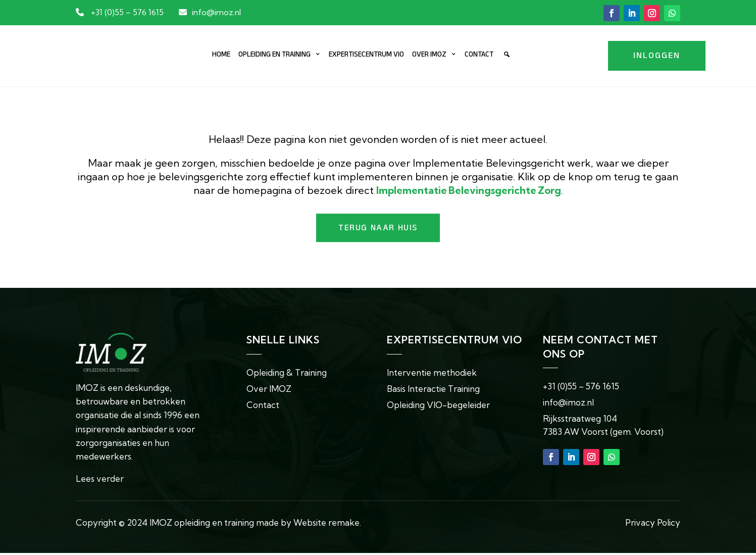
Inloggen (657, 57)
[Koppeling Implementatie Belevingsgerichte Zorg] (469, 191)
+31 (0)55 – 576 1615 (127, 12)
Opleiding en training (274, 56)
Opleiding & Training (287, 374)
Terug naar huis (378, 230)
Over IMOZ (429, 56)
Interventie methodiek (432, 374)
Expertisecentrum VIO (366, 56)
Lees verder (100, 481)
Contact (479, 56)
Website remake (326, 524)
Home (221, 56)
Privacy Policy (653, 524)
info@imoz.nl (216, 12)
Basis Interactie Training (433, 390)
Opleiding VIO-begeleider (439, 406)
